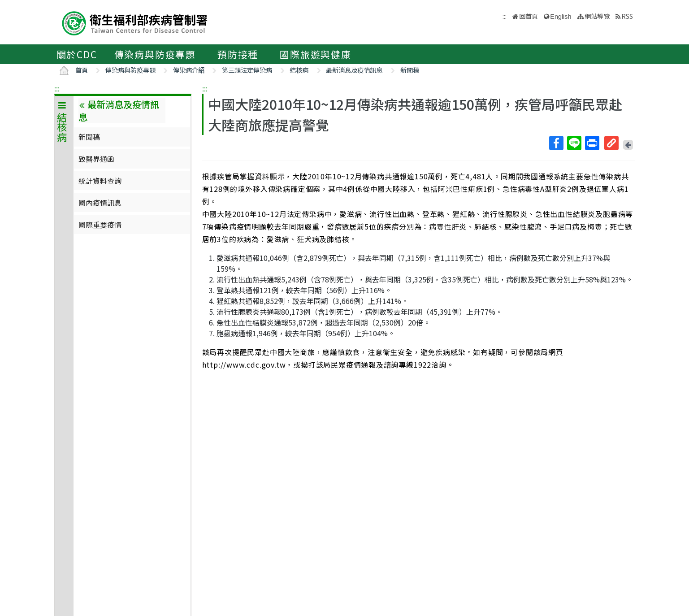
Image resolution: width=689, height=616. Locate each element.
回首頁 (529, 16)
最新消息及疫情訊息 (354, 70)
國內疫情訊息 (100, 203)
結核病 (299, 70)
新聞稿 (410, 70)
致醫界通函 (96, 159)
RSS (627, 16)
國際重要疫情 (100, 225)
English (561, 17)
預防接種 (238, 54)
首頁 (82, 70)
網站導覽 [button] (597, 16)
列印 (592, 143)
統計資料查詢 (100, 181)
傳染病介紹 (189, 70)
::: (57, 88)
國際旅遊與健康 (316, 54)
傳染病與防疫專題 (155, 54)
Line (574, 143)
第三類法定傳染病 (247, 70)
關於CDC (77, 54)
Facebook (556, 143)
